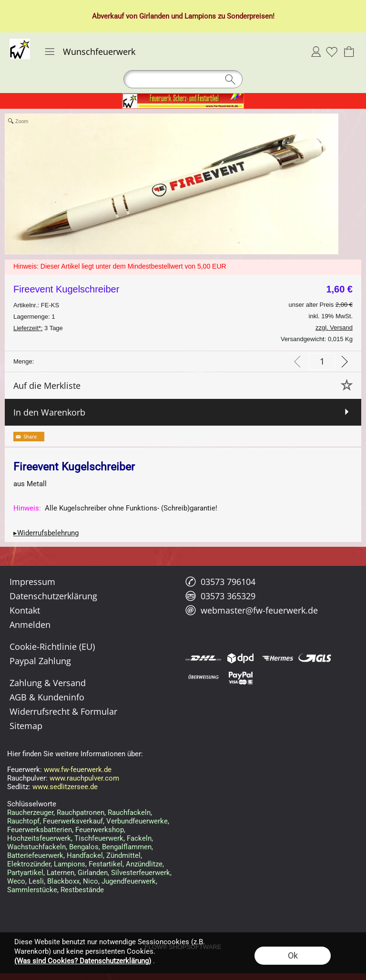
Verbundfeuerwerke (137, 821)
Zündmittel (123, 855)
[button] (50, 52)
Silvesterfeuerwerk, (141, 873)
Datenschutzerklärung (53, 596)
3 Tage (38, 328)
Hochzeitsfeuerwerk (39, 838)
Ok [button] (293, 955)
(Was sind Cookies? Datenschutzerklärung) (83, 961)
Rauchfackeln (129, 813)
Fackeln (139, 838)
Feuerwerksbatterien (40, 830)
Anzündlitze (144, 864)
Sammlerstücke (32, 890)
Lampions (70, 864)
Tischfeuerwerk (99, 838)
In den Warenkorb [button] (49, 412)
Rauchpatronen (81, 813)
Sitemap (26, 726)
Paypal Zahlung (40, 661)
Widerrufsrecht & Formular (63, 711)
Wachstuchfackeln (36, 847)
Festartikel (106, 864)
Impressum (32, 582)
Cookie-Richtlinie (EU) (52, 646)
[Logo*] (20, 42)
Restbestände (82, 890)
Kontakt (25, 610)
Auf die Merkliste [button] (47, 386)
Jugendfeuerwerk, (129, 881)
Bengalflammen (127, 847)
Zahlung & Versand (48, 683)
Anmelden (316, 52)
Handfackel (85, 855)
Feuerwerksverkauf (73, 821)
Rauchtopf (23, 821)
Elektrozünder (29, 864)
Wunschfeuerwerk (99, 52)
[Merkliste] (332, 52)
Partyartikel (25, 873)
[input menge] (322, 361)
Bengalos (84, 847)
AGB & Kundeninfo (47, 697)
